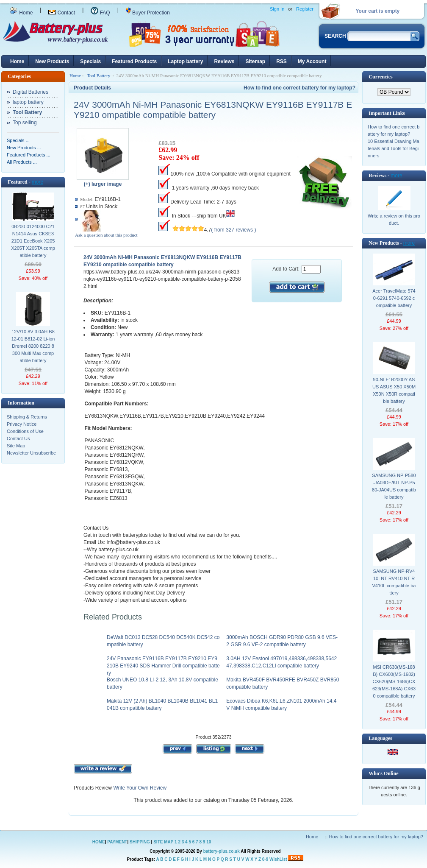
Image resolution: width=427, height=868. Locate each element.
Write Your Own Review (139, 788)
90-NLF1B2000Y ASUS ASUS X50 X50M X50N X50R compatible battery (394, 390)
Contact (62, 13)
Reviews (224, 61)
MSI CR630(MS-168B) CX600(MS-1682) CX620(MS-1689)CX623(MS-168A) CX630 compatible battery (394, 681)
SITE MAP (163, 842)
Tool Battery (98, 75)
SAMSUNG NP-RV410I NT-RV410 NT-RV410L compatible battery (394, 582)
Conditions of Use (25, 431)
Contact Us (18, 438)
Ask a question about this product (106, 235)
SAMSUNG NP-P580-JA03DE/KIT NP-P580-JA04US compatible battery (394, 486)
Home (21, 13)
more (37, 182)
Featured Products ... (29, 155)
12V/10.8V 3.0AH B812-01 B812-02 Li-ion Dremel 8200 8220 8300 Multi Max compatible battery (33, 346)
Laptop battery (185, 61)
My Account (312, 61)
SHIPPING (140, 842)
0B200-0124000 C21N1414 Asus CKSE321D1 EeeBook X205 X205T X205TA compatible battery (33, 241)
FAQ (100, 13)
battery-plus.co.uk (222, 851)
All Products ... (22, 162)
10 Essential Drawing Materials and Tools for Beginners (394, 148)
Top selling (25, 123)
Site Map (16, 446)
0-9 (265, 859)
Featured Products (134, 61)
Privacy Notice (22, 424)
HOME (99, 842)
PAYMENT (117, 842)
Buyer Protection (148, 13)
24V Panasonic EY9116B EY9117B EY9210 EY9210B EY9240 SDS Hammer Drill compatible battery (163, 666)
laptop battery (28, 102)
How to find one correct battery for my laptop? (299, 88)
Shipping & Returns (27, 417)
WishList (278, 859)
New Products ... (24, 148)
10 (209, 842)
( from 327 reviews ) (233, 230)
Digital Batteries (30, 92)
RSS (281, 61)
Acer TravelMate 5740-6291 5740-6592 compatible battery (394, 298)
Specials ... (18, 140)
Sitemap (255, 61)
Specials (90, 61)
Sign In (277, 9)
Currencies (380, 77)
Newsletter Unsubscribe (31, 453)
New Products (52, 61)
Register (305, 9)
